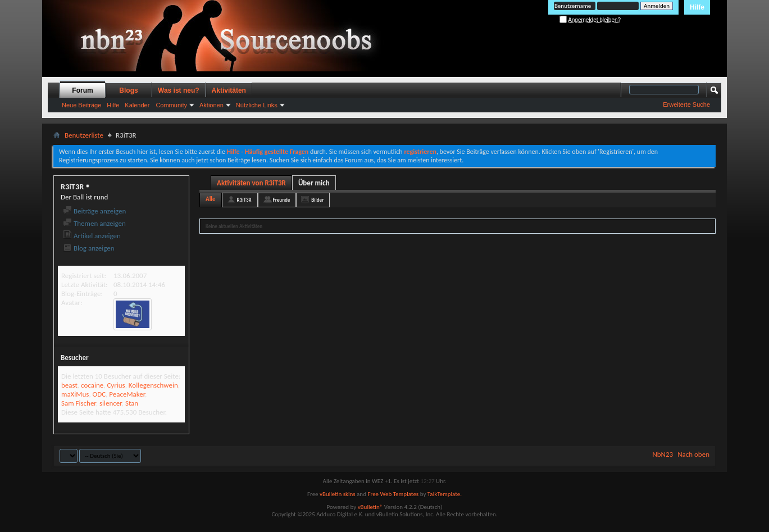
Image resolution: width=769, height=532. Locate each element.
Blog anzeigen (89, 248)
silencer (111, 403)
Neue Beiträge (81, 105)
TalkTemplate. (445, 494)
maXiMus (75, 394)
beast (69, 385)
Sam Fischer (79, 403)
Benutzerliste (84, 135)
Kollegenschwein (153, 385)
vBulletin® (370, 507)
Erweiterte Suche (686, 104)
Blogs (128, 90)
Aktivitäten (229, 90)
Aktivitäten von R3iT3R (251, 183)
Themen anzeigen (94, 223)
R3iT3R (244, 200)
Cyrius (116, 385)
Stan (132, 403)
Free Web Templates (393, 494)
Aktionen (211, 105)
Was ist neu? (179, 90)
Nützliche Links (257, 105)
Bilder (317, 200)
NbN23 (663, 454)
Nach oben (693, 454)
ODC (99, 394)
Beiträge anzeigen (94, 211)
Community (171, 105)
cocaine (92, 385)
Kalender (137, 105)
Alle (211, 199)
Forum (82, 90)
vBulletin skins (338, 494)
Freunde (282, 200)
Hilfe (697, 7)
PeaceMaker (127, 394)
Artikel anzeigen (92, 236)
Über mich (314, 183)
